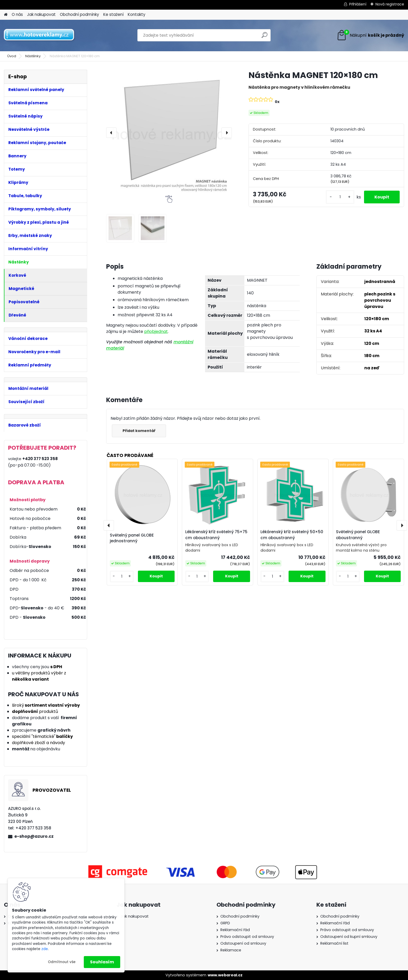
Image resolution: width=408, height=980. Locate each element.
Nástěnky (33, 56)
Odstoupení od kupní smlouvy (349, 937)
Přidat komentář (139, 431)
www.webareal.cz (225, 975)
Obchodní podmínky (79, 14)
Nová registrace (390, 4)
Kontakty (137, 14)
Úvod (12, 56)
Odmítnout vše (62, 962)
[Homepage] (6, 15)
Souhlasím (102, 962)
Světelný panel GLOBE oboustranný (358, 535)
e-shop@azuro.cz (34, 836)
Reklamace (231, 950)
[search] (264, 37)
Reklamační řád (235, 930)
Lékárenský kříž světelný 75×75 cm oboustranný (216, 535)
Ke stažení (113, 14)
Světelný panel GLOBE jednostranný (132, 538)
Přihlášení (358, 4)
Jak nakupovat (41, 14)
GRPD (225, 923)
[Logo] (40, 35)
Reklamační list (334, 943)
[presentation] (111, 133)
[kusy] (340, 197)
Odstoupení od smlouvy (243, 943)
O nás (17, 14)
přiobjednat (156, 331)
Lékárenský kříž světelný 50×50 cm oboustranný (292, 535)
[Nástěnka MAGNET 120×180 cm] (169, 133)
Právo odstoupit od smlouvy (247, 937)
